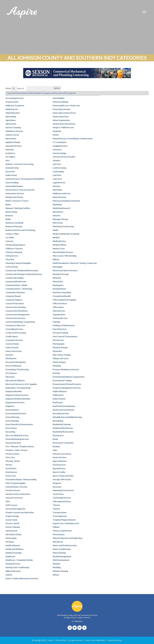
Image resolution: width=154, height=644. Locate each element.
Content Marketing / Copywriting (20, 322)
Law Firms (57, 175)
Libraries (57, 186)
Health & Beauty (13, 545)
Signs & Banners (60, 461)
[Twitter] (75, 628)
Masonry (57, 216)
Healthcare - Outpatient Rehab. (19, 560)
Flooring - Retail (12, 461)
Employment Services (15, 403)
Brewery (9, 216)
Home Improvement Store (64, 113)
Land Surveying (59, 168)
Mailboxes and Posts (62, 194)
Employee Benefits (14, 391)
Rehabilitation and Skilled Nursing (67, 417)
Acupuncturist (12, 102)
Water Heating (59, 553)
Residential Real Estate (63, 428)
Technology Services (62, 498)
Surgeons (57, 483)
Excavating (10, 432)
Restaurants (58, 436)
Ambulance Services (14, 131)
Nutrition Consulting (62, 293)
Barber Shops (11, 212)
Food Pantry (11, 469)
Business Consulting (14, 223)
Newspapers (58, 285)
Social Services (59, 465)
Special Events (59, 469)
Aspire (51, 640)
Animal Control (12, 135)
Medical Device (59, 241)
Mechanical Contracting (63, 227)
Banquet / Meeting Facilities (18, 208)
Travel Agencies (60, 516)
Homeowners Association (64, 124)
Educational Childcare (15, 380)
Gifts (8, 502)
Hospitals (57, 131)
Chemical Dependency (15, 245)
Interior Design (59, 153)
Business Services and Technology (20, 230)
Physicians (57, 351)
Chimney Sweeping (14, 252)
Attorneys (10, 172)
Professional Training (62, 380)
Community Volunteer (15, 293)
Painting (56, 322)
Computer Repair (13, 296)
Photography (59, 344)
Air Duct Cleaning (13, 128)
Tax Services (58, 494)
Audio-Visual (11, 175)
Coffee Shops (12, 267)
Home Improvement (62, 109)
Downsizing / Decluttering (17, 370)
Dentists (9, 355)
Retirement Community (63, 443)
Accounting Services (15, 98)
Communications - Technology (19, 289)
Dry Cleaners (11, 373)
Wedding (57, 567)
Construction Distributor (17, 311)
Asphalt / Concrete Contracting (20, 164)
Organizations (59, 314)
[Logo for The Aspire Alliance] (22, 13)
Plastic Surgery (59, 362)
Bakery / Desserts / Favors (17, 201)
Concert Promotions (15, 304)
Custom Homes (12, 344)
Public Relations (60, 391)
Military (56, 260)
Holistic (9, 575)
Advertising (11, 117)
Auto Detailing (12, 183)
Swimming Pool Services (63, 490)
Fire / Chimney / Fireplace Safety (20, 446)
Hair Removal (11, 531)
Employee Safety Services (17, 395)
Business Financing (14, 227)
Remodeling (58, 421)
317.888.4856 (77, 621)
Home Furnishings (61, 102)
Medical (56, 238)
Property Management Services (67, 388)
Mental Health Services (63, 252)
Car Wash (10, 238)
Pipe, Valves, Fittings (62, 355)
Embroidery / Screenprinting (18, 388)
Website (57, 564)
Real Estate (58, 403)
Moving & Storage (61, 274)
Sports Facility (59, 472)
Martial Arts (58, 212)
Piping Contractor (61, 359)
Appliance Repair (13, 142)
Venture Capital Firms (62, 531)
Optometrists (59, 311)
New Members (36, 93)
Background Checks (14, 197)
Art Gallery (10, 157)
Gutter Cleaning (13, 527)
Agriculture (11, 120)
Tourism (56, 509)
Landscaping (58, 172)
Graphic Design (12, 516)
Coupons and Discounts (53, 93)
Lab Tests (57, 164)
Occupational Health (62, 296)
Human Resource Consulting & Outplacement (73, 139)
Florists (9, 465)
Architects (10, 153)
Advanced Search (22, 93)
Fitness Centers (13, 454)
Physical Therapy (60, 347)
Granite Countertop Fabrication (20, 512)
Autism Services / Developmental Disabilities (25, 179)
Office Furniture (60, 304)
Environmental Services (16, 413)
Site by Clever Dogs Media (95, 640)
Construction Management (18, 314)
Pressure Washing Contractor (66, 370)
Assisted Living (12, 168)
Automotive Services (15, 194)
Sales (55, 450)
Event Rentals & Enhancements (19, 424)
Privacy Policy (61, 640)
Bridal (8, 219)
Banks (8, 205)
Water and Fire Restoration (65, 545)
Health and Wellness (14, 549)
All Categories (70, 93)
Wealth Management (62, 556)
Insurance (57, 150)
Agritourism (11, 124)
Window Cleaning (60, 571)
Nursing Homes (59, 289)
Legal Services (59, 183)
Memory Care (59, 248)
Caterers (9, 241)
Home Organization (61, 120)
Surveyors (57, 487)
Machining (57, 190)
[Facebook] (84, 628)
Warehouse (58, 542)
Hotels (56, 135)
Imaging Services (60, 146)
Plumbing (57, 366)
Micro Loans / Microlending (65, 256)
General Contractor (14, 498)
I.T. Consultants (60, 142)
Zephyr (119, 640)
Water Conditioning (62, 549)
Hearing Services (13, 564)
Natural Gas (58, 281)
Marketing (57, 205)
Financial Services (13, 443)
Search (10, 93)
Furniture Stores (13, 490)
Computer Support (14, 300)
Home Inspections (61, 117)
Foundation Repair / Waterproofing (21, 479)
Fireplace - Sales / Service (17, 450)
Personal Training (60, 333)
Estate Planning (12, 417)
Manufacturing (59, 197)
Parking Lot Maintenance (64, 326)
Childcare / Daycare (14, 248)
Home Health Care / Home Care (66, 106)
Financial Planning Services (17, 439)
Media (55, 230)
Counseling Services (14, 329)
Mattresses (58, 223)
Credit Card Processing (16, 333)
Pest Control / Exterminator (65, 337)
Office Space (58, 307)
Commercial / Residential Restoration (22, 271)
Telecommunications (62, 502)
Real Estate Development (64, 406)
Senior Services (60, 457)
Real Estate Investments (64, 410)
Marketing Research (62, 208)
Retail (55, 439)
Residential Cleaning (62, 424)
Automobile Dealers (14, 186)
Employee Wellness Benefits (18, 399)
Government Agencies (15, 509)
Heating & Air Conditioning (17, 567)
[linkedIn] (79, 628)
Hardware (10, 542)
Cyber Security (12, 347)
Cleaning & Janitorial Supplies (18, 263)
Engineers (10, 406)
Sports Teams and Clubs (63, 476)
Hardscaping (11, 538)
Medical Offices (60, 245)
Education (10, 377)
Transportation (60, 512)
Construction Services (15, 318)
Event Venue (11, 428)
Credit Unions (12, 337)
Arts (7, 161)
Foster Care (11, 476)
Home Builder (59, 98)
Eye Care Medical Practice (17, 436)
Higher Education (13, 571)
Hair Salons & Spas (13, 534)
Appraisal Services (13, 146)
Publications (58, 395)
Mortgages (58, 267)
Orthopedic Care (60, 318)
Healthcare (10, 556)
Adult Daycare (12, 109)
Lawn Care (57, 179)
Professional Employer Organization (69, 377)
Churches (10, 260)
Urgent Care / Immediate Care (66, 523)
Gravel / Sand (11, 520)
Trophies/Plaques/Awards (64, 520)
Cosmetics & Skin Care (15, 326)
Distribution (11, 359)
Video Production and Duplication (68, 538)
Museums (57, 278)
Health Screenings (14, 553)
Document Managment (16, 362)
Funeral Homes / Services (16, 487)
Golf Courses (11, 505)
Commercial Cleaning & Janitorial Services (24, 274)
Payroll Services (60, 329)
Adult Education (13, 113)
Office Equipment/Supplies (65, 300)
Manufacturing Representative (66, 201)
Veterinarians (59, 534)
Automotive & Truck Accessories (20, 190)
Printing (56, 373)
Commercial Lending (14, 278)
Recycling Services (61, 413)
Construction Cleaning (16, 307)
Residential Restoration (63, 432)
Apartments (11, 139)
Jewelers (57, 161)
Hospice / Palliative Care (63, 128)
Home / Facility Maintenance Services (22, 578)
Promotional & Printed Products (67, 384)
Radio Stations (59, 399)
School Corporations (62, 454)
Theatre (56, 505)
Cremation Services (14, 340)
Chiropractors (12, 256)
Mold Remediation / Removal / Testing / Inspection (75, 263)
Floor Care (10, 457)
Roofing (56, 446)
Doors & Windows (13, 366)
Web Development (61, 560)
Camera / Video (12, 234)
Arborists (10, 150)
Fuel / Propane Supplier (16, 483)
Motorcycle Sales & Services (65, 271)
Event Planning (12, 421)
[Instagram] (70, 628)
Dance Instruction (14, 351)
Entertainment (12, 410)
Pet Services (58, 340)
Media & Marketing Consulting (66, 234)
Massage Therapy (60, 219)
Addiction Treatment (15, 106)
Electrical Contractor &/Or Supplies (21, 384)
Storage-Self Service (62, 479)
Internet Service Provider (64, 157)
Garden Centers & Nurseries (18, 494)
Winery (56, 575)
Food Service (11, 472)
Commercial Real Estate (16, 281)
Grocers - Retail (12, 523)
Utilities (56, 527)
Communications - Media (16, 285)
